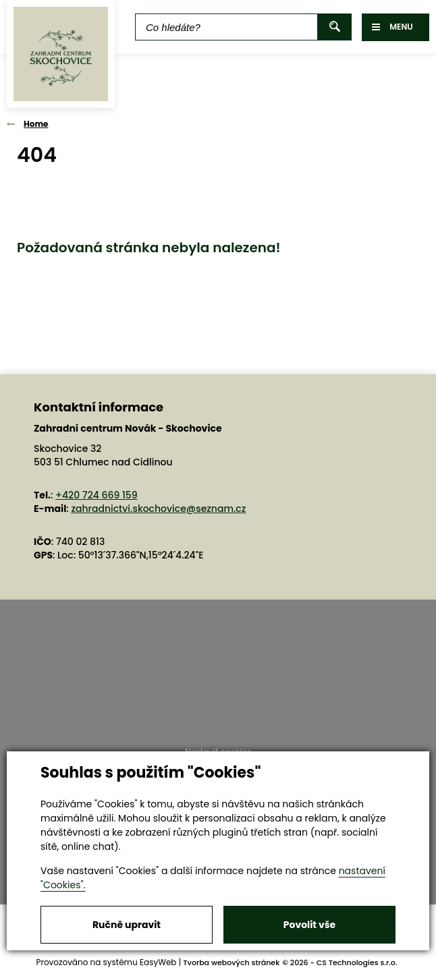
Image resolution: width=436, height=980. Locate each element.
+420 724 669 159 (97, 495)
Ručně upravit (127, 925)
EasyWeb (158, 962)
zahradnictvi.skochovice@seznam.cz (158, 509)
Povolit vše (309, 925)
